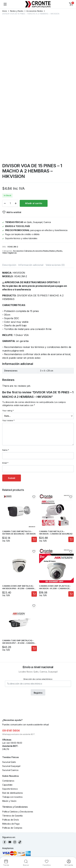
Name (6, 450)
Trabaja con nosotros (12, 797)
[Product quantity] (10, 203)
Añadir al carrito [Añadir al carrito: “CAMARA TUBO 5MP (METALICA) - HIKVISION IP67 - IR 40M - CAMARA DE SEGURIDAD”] (34, 648)
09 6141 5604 (11, 731)
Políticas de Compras (12, 828)
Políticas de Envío (11, 820)
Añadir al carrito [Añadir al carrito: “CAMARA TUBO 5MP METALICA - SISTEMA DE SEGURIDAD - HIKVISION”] (34, 539)
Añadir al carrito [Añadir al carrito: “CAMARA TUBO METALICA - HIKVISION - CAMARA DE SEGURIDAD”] (71, 539)
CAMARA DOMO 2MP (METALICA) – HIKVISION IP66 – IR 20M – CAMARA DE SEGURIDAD (18, 588)
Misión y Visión (9, 801)
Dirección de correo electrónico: (38, 682)
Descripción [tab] (9, 265)
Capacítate (7, 785)
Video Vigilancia (9, 253)
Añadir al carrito (34, 203)
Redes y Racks (17, 11)
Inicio (5, 11)
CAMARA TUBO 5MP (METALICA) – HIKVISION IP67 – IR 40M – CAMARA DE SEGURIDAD (18, 643)
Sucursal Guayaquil (11, 766)
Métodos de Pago (11, 824)
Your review (8, 420)
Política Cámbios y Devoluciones (18, 812)
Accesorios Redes (35, 11)
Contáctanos (8, 781)
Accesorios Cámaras (22, 251)
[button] (71, 4)
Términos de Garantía (12, 816)
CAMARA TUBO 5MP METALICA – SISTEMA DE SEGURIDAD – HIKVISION (19, 533)
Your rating (8, 411)
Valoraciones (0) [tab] (55, 265)
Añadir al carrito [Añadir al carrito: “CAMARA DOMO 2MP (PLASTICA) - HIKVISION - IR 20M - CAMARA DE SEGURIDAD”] (71, 594)
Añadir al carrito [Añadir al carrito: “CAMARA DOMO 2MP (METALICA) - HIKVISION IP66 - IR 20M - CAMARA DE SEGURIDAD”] (34, 594)
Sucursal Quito (9, 762)
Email (5, 463)
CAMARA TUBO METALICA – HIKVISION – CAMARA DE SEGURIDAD (56, 533)
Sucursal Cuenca (10, 770)
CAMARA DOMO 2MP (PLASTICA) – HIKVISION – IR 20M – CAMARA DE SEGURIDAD (55, 588)
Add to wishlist (14, 212)
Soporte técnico (10, 789)
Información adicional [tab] (31, 265)
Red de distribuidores (12, 793)
